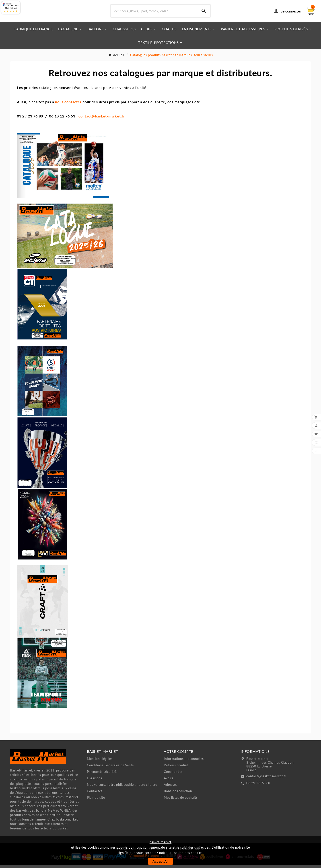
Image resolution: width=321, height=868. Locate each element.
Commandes (173, 775)
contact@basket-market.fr (102, 119)
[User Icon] (287, 13)
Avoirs (169, 781)
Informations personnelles (184, 762)
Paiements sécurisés (102, 775)
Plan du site (96, 801)
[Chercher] (154, 13)
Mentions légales (100, 762)
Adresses (171, 788)
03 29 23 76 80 (258, 786)
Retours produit (176, 768)
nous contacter (68, 105)
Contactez (95, 794)
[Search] (204, 13)
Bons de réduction (178, 794)
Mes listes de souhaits (181, 801)
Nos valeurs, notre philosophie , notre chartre (122, 788)
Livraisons (95, 781)
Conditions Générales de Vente (110, 768)
